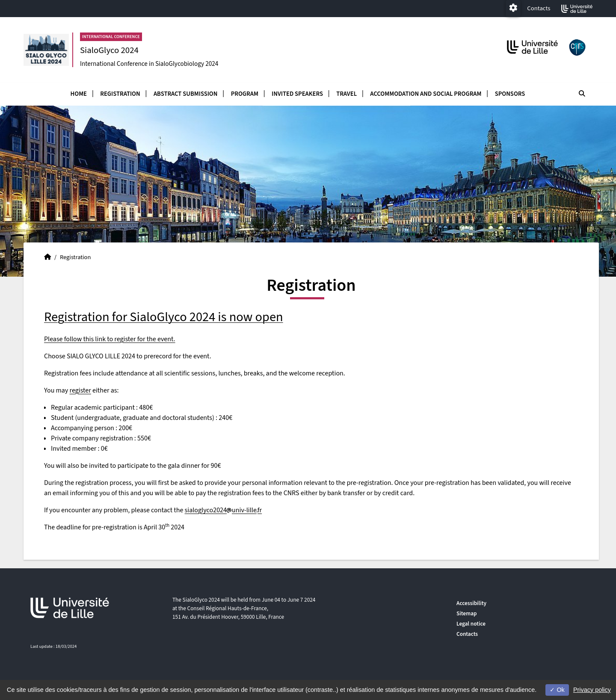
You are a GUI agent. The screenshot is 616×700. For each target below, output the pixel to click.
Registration (120, 94)
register (80, 390)
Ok (557, 690)
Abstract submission (186, 94)
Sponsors (510, 94)
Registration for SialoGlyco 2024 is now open (164, 317)
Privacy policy (592, 690)
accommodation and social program (426, 94)
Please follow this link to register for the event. (110, 339)
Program (245, 94)
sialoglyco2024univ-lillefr (224, 510)
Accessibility (471, 603)
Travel (346, 94)
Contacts (539, 8)
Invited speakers (297, 94)
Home (78, 94)
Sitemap (467, 613)
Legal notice (471, 624)
